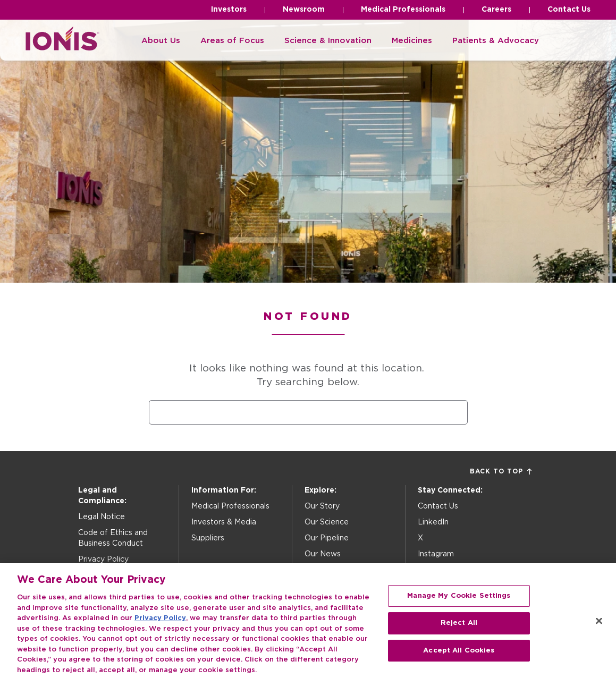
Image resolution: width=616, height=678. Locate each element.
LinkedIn (433, 522)
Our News (323, 554)
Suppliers (208, 538)
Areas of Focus (232, 41)
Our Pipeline (327, 538)
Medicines (412, 41)
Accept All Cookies (459, 660)
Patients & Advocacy (496, 41)
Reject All (459, 633)
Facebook (436, 570)
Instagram (436, 554)
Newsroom (304, 10)
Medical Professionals (403, 10)
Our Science (327, 522)
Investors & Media (224, 522)
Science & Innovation (328, 41)
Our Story (322, 506)
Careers (496, 10)
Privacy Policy (103, 560)
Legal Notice (102, 517)
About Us (161, 41)
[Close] (599, 630)
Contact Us (569, 10)
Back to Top (501, 472)
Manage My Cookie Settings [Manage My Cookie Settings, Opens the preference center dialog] (459, 605)
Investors (229, 10)
